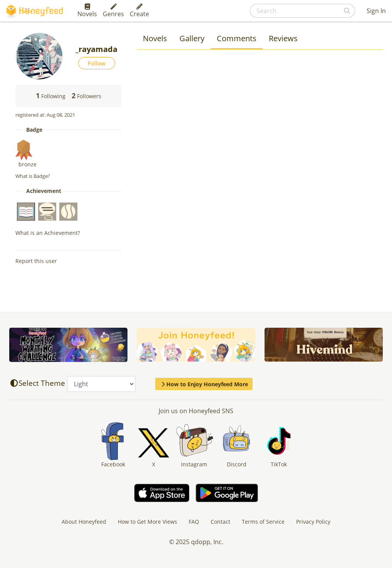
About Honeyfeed (84, 522)
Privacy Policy (313, 522)
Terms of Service (263, 522)
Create (139, 11)
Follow (97, 63)
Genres (113, 11)
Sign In (376, 11)
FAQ (194, 522)
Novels (87, 11)
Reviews (283, 38)
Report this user (36, 261)
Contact (220, 522)
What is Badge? (33, 176)
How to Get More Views (147, 522)
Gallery (192, 38)
